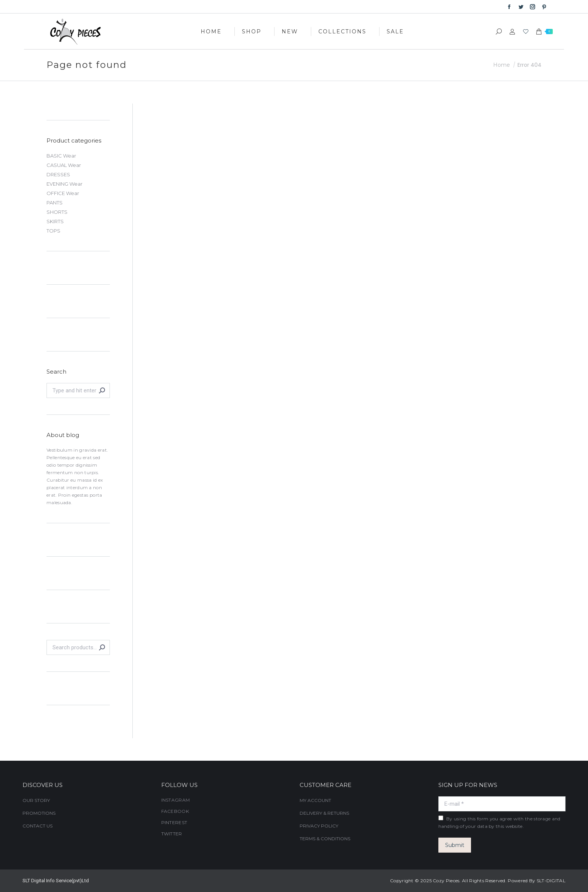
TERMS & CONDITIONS (325, 839)
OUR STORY (36, 800)
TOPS (53, 231)
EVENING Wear (64, 184)
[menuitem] (211, 31)
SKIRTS (55, 221)
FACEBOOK (175, 811)
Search (102, 647)
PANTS (55, 203)
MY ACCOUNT (315, 800)
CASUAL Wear (64, 165)
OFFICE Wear (63, 193)
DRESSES (58, 174)
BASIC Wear (61, 156)
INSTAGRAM (176, 800)
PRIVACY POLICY (319, 826)
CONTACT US (37, 826)
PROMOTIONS (39, 813)
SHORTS (57, 212)
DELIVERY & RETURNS (324, 813)
